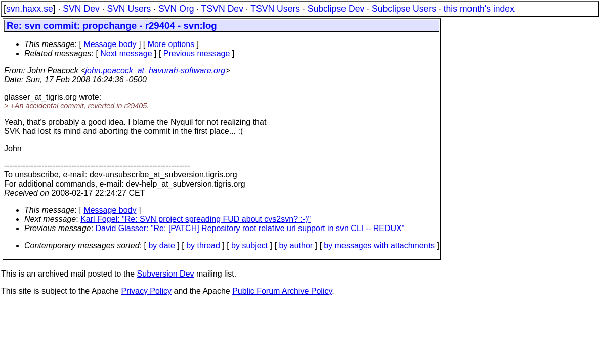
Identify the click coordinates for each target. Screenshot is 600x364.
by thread (203, 245)
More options (171, 44)
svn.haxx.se (30, 9)
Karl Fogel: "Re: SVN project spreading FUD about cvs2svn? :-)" (196, 219)
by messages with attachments (379, 245)
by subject (249, 245)
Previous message (197, 53)
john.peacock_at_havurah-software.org (156, 71)
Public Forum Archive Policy (282, 291)
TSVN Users (275, 9)
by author (296, 245)
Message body (110, 44)
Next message (126, 53)
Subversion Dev (166, 274)
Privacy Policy (146, 291)
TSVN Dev (222, 9)
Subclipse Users (404, 9)
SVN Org (176, 9)
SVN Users (129, 9)
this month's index (479, 9)
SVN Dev (81, 9)
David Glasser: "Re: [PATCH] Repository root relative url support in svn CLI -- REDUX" (250, 228)
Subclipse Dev (336, 9)
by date (161, 245)
